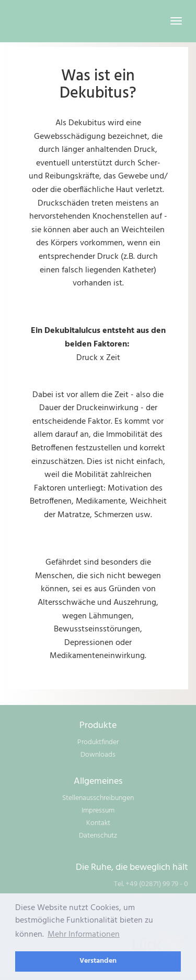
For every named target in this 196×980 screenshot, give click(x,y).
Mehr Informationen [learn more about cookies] (84, 935)
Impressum (98, 811)
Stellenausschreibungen (98, 798)
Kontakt (98, 823)
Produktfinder (98, 742)
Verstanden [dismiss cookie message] (98, 961)
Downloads (98, 755)
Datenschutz (98, 836)
